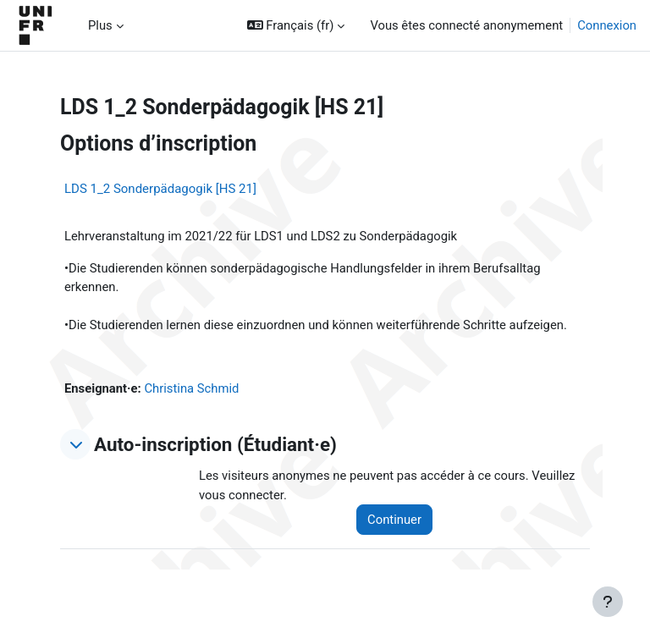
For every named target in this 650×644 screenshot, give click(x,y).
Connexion (607, 25)
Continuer (394, 520)
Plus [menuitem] (100, 25)
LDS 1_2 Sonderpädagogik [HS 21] (160, 189)
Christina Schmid (191, 388)
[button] (296, 25)
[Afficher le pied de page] (608, 602)
